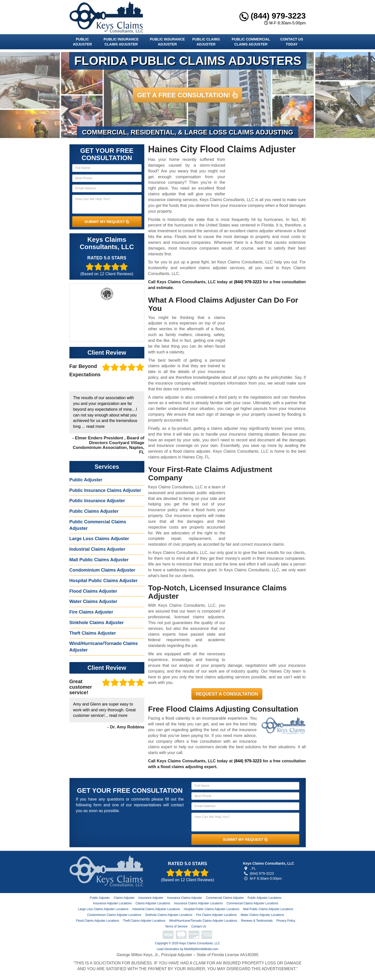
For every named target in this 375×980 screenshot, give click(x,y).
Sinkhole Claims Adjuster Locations (169, 915)
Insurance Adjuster (151, 898)
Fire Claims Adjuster (91, 612)
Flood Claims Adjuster (93, 591)
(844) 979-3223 (273, 16)
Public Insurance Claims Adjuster (121, 42)
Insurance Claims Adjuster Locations (198, 903)
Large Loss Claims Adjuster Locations (103, 909)
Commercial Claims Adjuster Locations (252, 903)
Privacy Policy (286, 921)
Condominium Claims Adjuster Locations (114, 915)
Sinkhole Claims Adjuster (97, 623)
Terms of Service (176, 926)
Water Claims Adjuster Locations (262, 915)
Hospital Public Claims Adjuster (103, 581)
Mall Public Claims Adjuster (99, 560)
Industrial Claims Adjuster (97, 549)
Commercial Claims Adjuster (225, 898)
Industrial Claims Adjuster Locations (156, 909)
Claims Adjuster (124, 898)
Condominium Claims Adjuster (102, 570)
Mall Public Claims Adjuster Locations (268, 909)
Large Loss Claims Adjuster (99, 539)
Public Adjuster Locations (265, 898)
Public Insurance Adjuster (167, 42)
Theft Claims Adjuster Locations (144, 921)
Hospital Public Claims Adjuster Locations (212, 909)
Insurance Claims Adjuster (184, 898)
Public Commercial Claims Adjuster (251, 42)
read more (95, 426)
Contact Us (199, 926)
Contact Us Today (292, 42)
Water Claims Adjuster (93, 601)
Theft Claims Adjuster (93, 633)
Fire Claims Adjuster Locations (216, 915)
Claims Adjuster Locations (153, 903)
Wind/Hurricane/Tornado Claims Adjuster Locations (203, 921)
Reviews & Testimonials (257, 921)
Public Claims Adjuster (206, 42)
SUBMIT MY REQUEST (107, 222)
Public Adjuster (82, 42)
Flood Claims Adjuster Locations (97, 921)
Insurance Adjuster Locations (112, 903)
